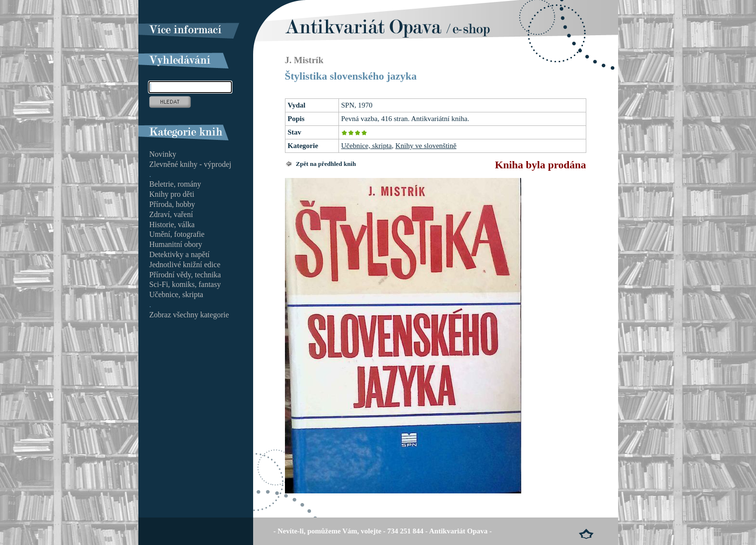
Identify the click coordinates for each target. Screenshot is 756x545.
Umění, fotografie (177, 234)
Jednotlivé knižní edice (185, 265)
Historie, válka (172, 225)
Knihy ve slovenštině (426, 146)
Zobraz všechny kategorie (189, 315)
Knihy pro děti (172, 194)
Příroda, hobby (172, 204)
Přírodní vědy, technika (185, 275)
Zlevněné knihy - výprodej (190, 164)
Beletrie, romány (175, 184)
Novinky (163, 154)
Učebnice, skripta (367, 146)
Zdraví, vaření (171, 214)
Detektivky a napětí (180, 254)
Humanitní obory (176, 244)
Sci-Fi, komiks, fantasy (185, 284)
